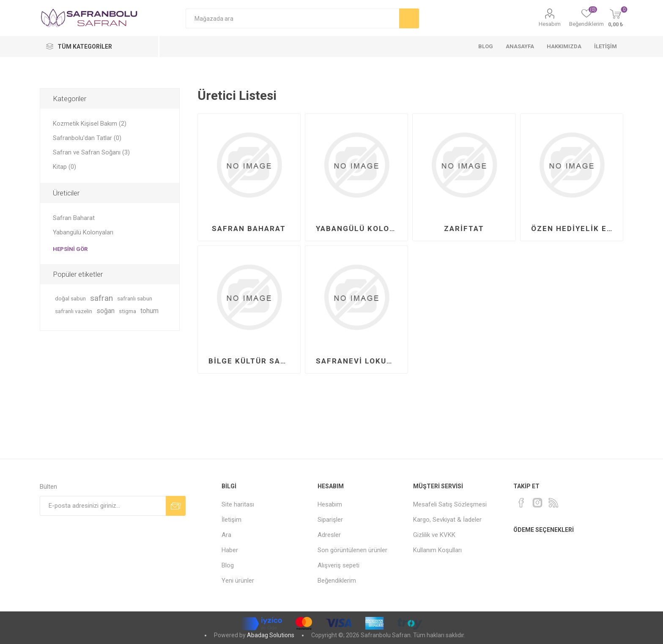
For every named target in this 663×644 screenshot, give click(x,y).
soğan (105, 311)
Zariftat (464, 228)
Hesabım (550, 24)
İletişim (232, 520)
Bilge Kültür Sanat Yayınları (252, 361)
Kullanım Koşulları (437, 550)
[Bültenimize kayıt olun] (103, 506)
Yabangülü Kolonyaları (360, 228)
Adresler (329, 535)
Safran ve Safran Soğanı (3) (91, 152)
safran (101, 298)
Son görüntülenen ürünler (352, 550)
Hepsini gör (70, 249)
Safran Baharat (249, 228)
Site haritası (238, 504)
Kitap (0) (64, 167)
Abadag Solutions (271, 635)
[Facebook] (521, 503)
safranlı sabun (135, 298)
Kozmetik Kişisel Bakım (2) (90, 124)
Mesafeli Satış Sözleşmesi (450, 504)
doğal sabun (70, 298)
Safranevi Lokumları (360, 361)
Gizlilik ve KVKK (434, 535)
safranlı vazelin (74, 311)
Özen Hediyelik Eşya (575, 228)
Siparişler (330, 520)
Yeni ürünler (238, 581)
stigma (127, 311)
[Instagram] (537, 503)
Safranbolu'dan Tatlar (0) (87, 138)
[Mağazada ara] (292, 18)
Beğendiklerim (337, 581)
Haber (230, 550)
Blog (228, 565)
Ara (226, 535)
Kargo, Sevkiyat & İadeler (447, 520)
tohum (149, 311)
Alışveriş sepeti (338, 565)
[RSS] (553, 503)
